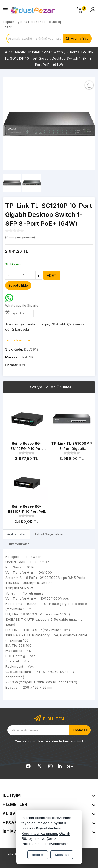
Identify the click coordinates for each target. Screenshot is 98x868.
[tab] (16, 534)
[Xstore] (33, 10)
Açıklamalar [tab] (16, 534)
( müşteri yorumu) (20, 237)
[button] (89, 124)
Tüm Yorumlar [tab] (18, 544)
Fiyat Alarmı (17, 313)
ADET (52, 275)
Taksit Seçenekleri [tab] (49, 534)
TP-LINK (27, 357)
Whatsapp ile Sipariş (22, 301)
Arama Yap (80, 39)
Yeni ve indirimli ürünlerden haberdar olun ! (49, 741)
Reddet (38, 855)
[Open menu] (7, 10)
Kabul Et (62, 855)
